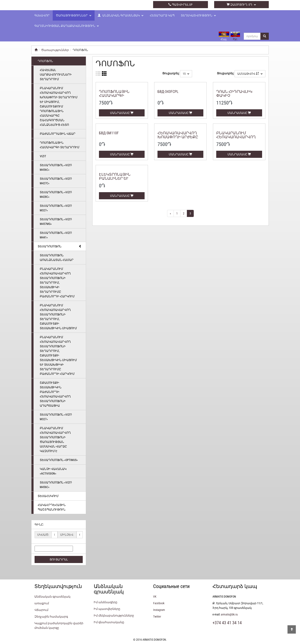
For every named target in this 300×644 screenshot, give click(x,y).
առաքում (42, 603)
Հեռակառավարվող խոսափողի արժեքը (178, 135)
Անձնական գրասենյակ (121, 15)
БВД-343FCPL (168, 92)
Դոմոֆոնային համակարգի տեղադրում (60, 145)
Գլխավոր (42, 15)
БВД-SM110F (109, 133)
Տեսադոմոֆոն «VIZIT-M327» (56, 208)
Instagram (159, 610)
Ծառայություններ (74, 15)
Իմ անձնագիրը (106, 602)
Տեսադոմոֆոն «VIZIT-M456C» (56, 167)
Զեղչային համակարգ (51, 617)
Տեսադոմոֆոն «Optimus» (59, 460)
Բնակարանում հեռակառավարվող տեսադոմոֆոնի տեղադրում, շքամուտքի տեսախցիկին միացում (58, 317)
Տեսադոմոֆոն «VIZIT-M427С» (56, 181)
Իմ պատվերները (107, 609)
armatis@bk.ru (229, 614)
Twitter (157, 617)
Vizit (43, 156)
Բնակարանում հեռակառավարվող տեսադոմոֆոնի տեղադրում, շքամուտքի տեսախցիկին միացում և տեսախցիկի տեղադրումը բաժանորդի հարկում (58, 355)
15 (186, 74)
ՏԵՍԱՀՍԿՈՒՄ (48, 496)
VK (155, 597)
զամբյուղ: (241, 5)
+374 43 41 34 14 (120, 4)
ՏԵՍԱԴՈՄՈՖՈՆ (60, 246)
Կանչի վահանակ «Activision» (53, 471)
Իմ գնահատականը (109, 622)
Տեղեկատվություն (198, 15)
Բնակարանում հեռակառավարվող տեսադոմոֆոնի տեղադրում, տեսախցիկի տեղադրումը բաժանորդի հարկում (57, 283)
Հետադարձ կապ (162, 15)
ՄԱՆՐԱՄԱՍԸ (122, 113)
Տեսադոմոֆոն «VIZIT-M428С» (56, 194)
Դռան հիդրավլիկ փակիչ (234, 94)
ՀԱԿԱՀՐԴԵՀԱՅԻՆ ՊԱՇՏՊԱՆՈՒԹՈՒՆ (52, 507)
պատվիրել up (180, 5)
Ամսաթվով (250, 74)
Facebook (159, 603)
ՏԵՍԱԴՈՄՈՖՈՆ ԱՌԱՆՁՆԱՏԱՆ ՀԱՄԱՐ (57, 258)
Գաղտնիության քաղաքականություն (67, 26)
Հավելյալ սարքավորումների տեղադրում (56, 75)
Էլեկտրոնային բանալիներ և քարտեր (115, 179)
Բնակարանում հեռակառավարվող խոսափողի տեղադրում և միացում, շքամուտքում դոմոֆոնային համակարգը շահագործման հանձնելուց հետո (59, 106)
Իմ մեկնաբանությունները (114, 615)
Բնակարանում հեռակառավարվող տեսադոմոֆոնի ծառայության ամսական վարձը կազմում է (55, 440)
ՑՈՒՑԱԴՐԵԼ (59, 559)
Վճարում (41, 610)
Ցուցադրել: (171, 73)
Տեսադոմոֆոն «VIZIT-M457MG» (56, 222)
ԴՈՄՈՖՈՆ (45, 61)
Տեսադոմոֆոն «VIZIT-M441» (56, 235)
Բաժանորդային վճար (58, 134)
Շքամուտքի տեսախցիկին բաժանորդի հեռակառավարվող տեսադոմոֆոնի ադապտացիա (55, 394)
